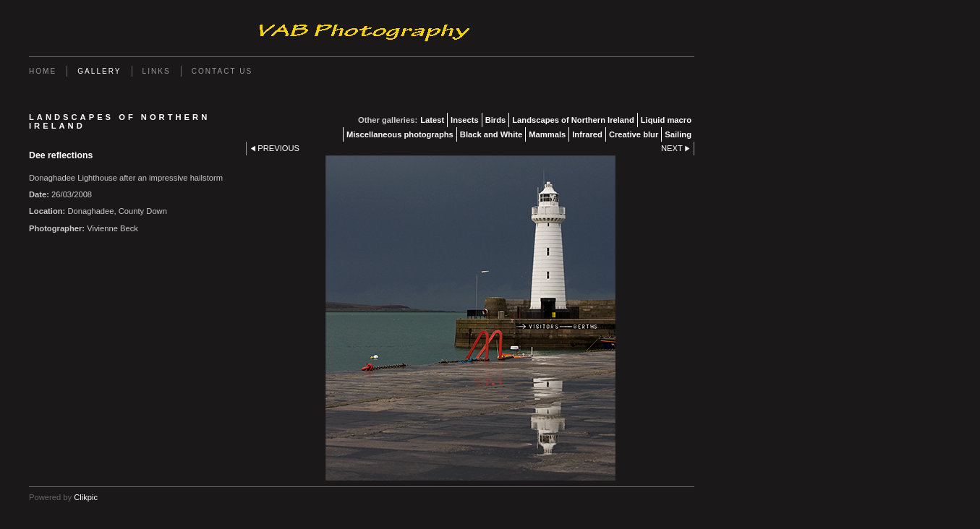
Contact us (222, 71)
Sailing (678, 134)
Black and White (491, 134)
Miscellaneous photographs (400, 134)
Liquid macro (666, 120)
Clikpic (86, 497)
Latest (432, 120)
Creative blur (634, 134)
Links (157, 71)
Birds (496, 120)
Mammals (547, 134)
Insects (465, 120)
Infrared (587, 134)
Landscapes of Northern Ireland (573, 120)
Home (43, 71)
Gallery (99, 71)
